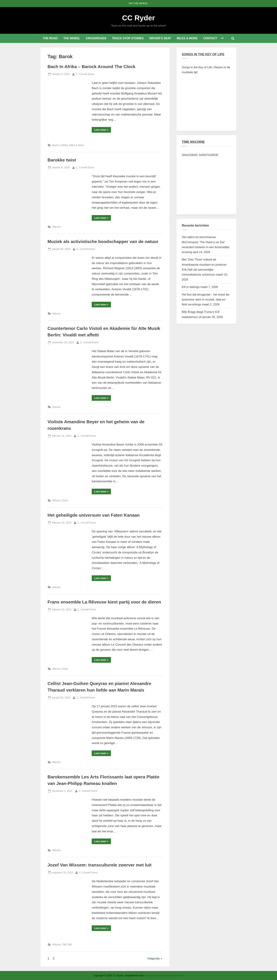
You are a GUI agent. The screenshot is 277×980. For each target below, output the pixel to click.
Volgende (154, 959)
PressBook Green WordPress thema (164, 975)
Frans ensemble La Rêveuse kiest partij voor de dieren (104, 602)
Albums (56, 227)
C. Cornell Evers (85, 74)
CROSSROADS (96, 38)
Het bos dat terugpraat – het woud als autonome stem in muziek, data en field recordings (206, 300)
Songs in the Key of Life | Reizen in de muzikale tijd (206, 70)
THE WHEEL (72, 38)
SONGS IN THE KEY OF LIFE (203, 54)
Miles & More (76, 145)
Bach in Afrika (60, 145)
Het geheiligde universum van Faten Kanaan (94, 515)
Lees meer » (103, 130)
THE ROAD (50, 38)
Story (65, 669)
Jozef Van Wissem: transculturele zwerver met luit (100, 865)
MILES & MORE (187, 38)
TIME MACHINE (193, 142)
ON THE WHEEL (138, 3)
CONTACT (210, 38)
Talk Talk (67, 944)
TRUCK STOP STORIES (128, 38)
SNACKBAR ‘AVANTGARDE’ (200, 155)
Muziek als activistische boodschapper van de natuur (103, 242)
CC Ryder (138, 18)
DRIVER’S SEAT (160, 38)
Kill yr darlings (191, 287)
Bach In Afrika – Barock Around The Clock (91, 67)
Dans (65, 500)
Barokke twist (62, 160)
